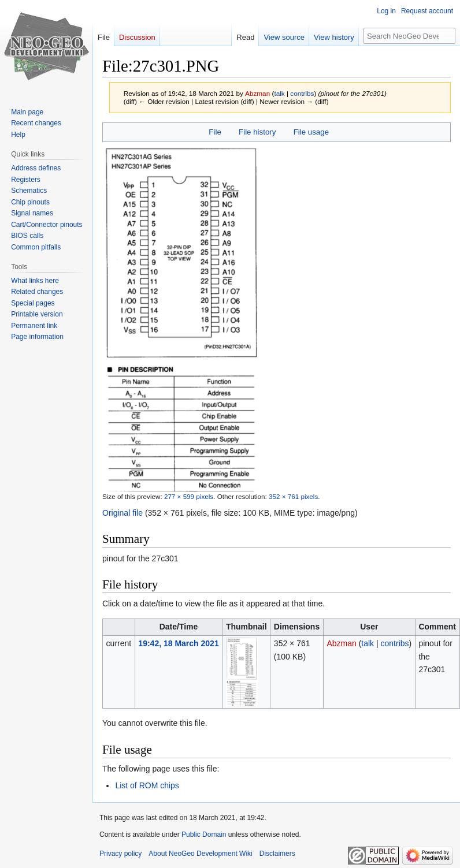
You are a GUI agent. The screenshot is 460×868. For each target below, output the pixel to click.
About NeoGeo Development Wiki (200, 854)
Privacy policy (120, 854)
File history (257, 132)
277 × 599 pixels (189, 496)
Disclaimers (277, 854)
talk (279, 93)
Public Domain (204, 835)
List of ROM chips (147, 785)
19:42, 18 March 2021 (178, 643)
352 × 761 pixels (293, 496)
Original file (123, 513)
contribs (302, 93)
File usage (311, 132)
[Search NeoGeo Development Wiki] (409, 36)
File (215, 132)
